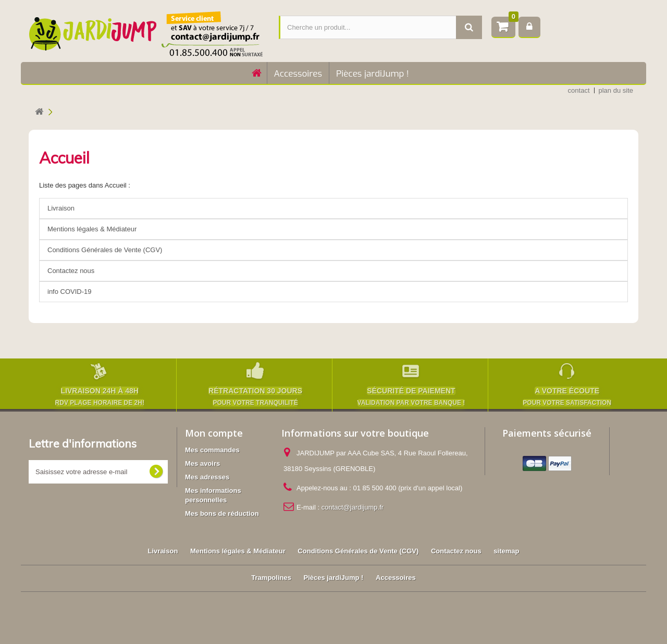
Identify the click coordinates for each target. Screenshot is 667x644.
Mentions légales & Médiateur (92, 229)
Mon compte (214, 433)
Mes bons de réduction (222, 513)
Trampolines (271, 578)
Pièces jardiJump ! (373, 74)
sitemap (506, 551)
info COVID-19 (70, 292)
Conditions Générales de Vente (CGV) (105, 250)
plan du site (616, 90)
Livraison (61, 208)
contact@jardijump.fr (353, 507)
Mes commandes (212, 450)
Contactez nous (71, 271)
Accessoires (298, 74)
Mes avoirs (202, 463)
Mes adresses (207, 477)
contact (579, 90)
